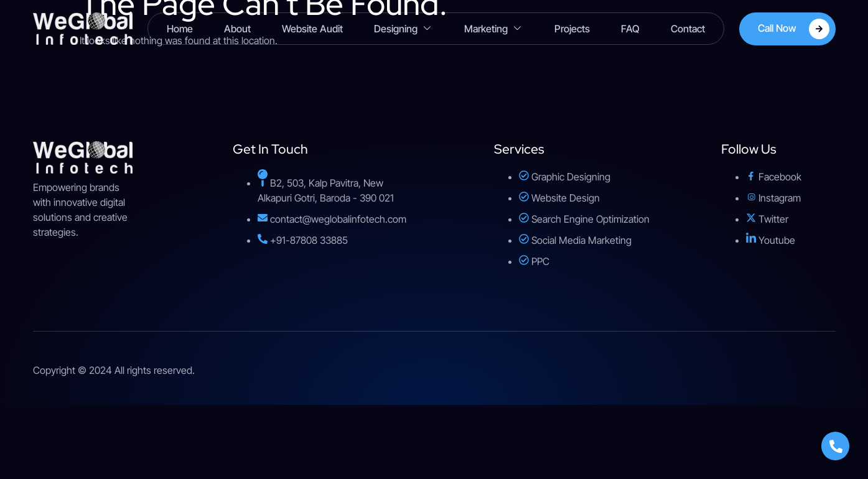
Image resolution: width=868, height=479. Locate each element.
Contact (688, 29)
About (237, 29)
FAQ (630, 29)
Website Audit (312, 29)
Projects (572, 29)
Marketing (494, 29)
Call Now (794, 29)
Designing (404, 29)
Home (180, 29)
